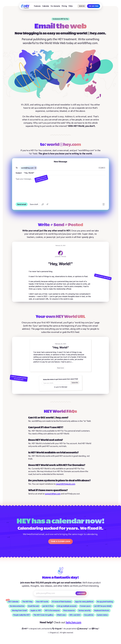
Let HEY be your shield (103, 606)
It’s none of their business (62, 602)
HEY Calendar (13, 602)
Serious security (84, 610)
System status (102, 615)
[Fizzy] (96, 629)
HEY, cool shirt (75, 615)
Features (37, 6)
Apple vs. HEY (36, 610)
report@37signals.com (65, 484)
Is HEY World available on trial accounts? (53, 453)
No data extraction (17, 606)
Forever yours (85, 606)
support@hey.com (53, 494)
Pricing (64, 6)
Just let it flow (48, 606)
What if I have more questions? (48, 490)
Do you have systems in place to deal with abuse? (59, 481)
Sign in (82, 6)
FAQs (71, 6)
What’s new (61, 615)
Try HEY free (94, 6)
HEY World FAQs (60, 412)
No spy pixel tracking (105, 602)
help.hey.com (74, 622)
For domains (55, 6)
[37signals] (57, 629)
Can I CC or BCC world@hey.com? (48, 418)
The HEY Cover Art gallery (43, 615)
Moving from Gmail (19, 610)
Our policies (89, 615)
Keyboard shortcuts (102, 610)
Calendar (46, 6)
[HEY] (25, 6)
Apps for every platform (84, 602)
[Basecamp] (83, 629)
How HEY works (42, 602)
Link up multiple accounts (67, 606)
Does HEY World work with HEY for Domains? (57, 465)
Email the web (33, 606)
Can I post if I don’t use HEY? (46, 427)
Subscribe (81, 593)
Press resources (69, 610)
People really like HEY (21, 615)
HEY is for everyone (52, 610)
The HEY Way (27, 602)
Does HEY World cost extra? (46, 440)
